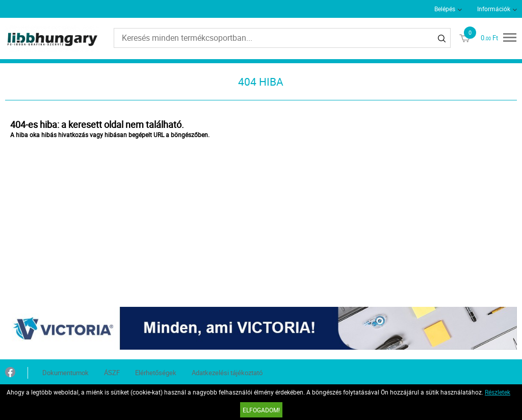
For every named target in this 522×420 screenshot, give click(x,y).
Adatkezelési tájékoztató (227, 373)
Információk (494, 9)
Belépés (445, 9)
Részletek (498, 392)
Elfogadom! (261, 410)
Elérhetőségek (156, 373)
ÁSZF (112, 373)
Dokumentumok (66, 373)
